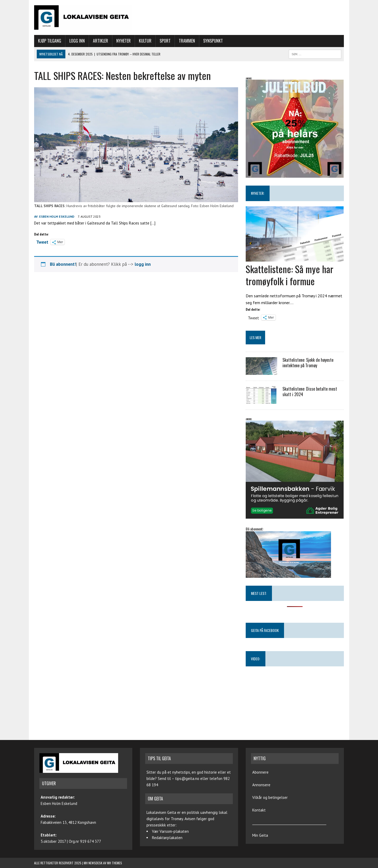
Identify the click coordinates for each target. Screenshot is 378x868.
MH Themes (115, 863)
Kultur (145, 41)
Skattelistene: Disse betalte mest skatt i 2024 (310, 392)
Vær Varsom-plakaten (170, 831)
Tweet (42, 242)
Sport (165, 41)
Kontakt (259, 810)
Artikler (101, 41)
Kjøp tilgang (50, 41)
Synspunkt (213, 41)
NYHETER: (258, 193)
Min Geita (260, 835)
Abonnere (260, 772)
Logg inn (77, 41)
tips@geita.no (187, 778)
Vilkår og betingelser (270, 797)
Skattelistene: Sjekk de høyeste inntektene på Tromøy (308, 363)
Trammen (187, 41)
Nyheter (124, 41)
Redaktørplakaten (167, 838)
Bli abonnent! (63, 264)
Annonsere (261, 785)
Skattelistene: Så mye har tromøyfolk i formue (290, 275)
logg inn (143, 264)
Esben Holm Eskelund (57, 216)
